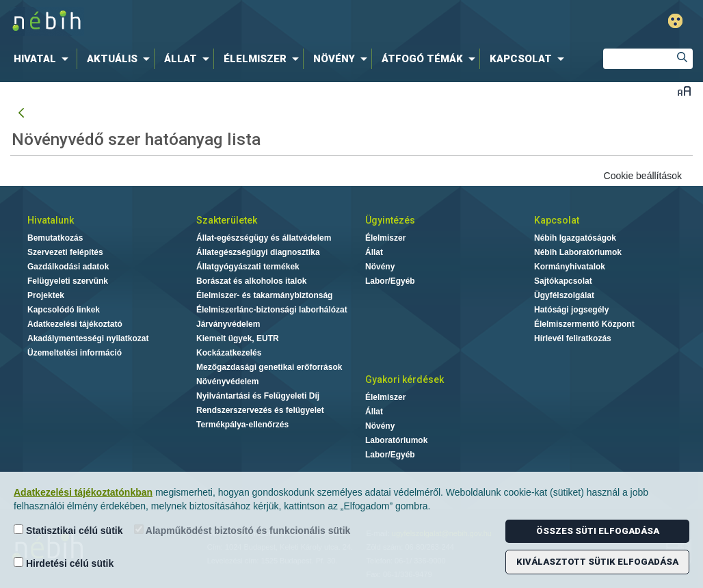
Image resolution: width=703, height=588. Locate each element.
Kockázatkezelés (229, 353)
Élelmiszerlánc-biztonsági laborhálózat (272, 310)
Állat (374, 252)
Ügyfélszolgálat (564, 295)
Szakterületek (227, 220)
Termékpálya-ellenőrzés (242, 425)
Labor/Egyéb (390, 281)
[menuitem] (44, 59)
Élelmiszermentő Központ (584, 324)
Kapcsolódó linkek (64, 310)
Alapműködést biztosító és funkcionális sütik (242, 530)
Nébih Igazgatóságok (575, 238)
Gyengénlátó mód (675, 21)
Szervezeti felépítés (65, 252)
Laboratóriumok (396, 440)
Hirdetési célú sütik (64, 563)
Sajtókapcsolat (563, 281)
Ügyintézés (390, 220)
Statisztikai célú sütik (68, 530)
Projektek (46, 295)
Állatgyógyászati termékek (248, 267)
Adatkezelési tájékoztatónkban (83, 492)
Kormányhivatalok (570, 267)
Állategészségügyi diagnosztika (258, 252)
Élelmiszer (385, 238)
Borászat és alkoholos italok (251, 281)
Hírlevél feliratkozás (573, 338)
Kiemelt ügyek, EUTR (238, 338)
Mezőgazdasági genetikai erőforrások (269, 367)
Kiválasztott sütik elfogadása (597, 562)
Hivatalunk (51, 220)
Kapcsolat (557, 220)
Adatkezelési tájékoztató (75, 324)
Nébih (208, 22)
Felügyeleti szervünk (68, 281)
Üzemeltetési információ (75, 353)
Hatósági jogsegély (571, 310)
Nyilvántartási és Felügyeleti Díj (258, 396)
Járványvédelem (228, 324)
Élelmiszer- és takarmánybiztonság (264, 295)
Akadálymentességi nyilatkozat (88, 338)
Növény (380, 267)
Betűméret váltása (684, 91)
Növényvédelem (227, 382)
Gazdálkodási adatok (68, 267)
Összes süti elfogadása (598, 531)
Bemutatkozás (55, 238)
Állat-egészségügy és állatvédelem (264, 238)
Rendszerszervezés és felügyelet (260, 410)
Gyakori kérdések (404, 379)
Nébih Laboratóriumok (578, 252)
